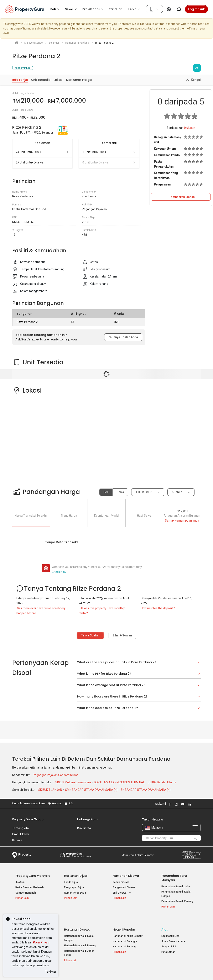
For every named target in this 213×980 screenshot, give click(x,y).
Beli (106, 492)
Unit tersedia (41, 80)
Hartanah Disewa (126, 876)
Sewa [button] (72, 9)
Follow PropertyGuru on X (194, 804)
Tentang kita (20, 828)
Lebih (135, 9)
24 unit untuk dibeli (42, 152)
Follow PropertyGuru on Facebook (169, 804)
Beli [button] (56, 9)
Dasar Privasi (84, 970)
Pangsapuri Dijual (74, 887)
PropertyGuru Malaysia (33, 876)
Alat (165, 920)
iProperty (22, 855)
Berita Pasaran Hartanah (30, 887)
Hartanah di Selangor (125, 932)
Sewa (120, 492)
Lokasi (58, 80)
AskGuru (20, 882)
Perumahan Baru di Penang (177, 901)
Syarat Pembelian (109, 970)
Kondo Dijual (71, 882)
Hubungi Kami (88, 819)
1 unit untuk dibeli (109, 152)
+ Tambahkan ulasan (181, 197)
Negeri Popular (124, 920)
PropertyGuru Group (28, 819)
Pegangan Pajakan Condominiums (56, 775)
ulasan (190, 128)
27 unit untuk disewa (42, 162)
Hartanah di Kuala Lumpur (128, 927)
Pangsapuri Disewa (124, 887)
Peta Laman (168, 943)
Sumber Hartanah (26, 893)
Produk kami (20, 834)
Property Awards (76, 855)
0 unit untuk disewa (109, 162)
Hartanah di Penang (124, 937)
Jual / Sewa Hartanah (174, 932)
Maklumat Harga (79, 80)
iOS (69, 803)
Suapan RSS (169, 937)
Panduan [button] (116, 9)
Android (55, 803)
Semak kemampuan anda (182, 521)
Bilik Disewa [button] (122, 893)
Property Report (191, 855)
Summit (138, 855)
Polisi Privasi (41, 942)
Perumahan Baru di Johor (176, 887)
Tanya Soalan (90, 635)
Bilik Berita (84, 828)
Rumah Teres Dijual (75, 893)
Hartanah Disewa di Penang (80, 936)
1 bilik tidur (144, 492)
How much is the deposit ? (158, 608)
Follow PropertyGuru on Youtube (182, 804)
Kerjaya (17, 840)
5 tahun (177, 492)
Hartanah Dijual (76, 876)
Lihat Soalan (122, 635)
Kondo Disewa (121, 882)
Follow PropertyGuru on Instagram (176, 804)
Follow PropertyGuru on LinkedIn (189, 804)
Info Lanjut (20, 80)
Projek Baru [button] (93, 9)
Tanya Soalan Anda (123, 337)
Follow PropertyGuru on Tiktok (199, 804)
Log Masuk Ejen (170, 927)
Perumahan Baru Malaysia (174, 878)
